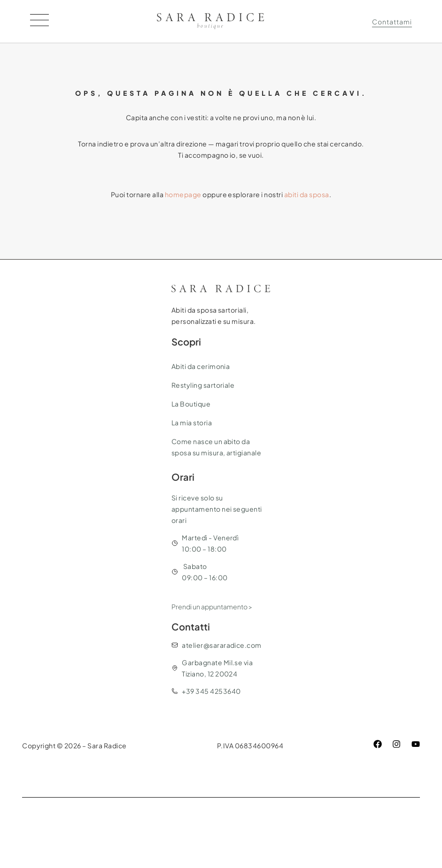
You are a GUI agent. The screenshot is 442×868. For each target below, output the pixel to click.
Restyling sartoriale (203, 385)
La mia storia (192, 422)
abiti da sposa (307, 194)
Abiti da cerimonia (201, 366)
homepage (183, 194)
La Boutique (191, 404)
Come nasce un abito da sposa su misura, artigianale (217, 447)
